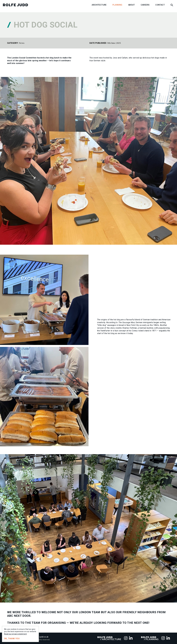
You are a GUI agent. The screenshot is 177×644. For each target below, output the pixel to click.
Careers (145, 5)
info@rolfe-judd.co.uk (39, 637)
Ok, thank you (12, 639)
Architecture (99, 5)
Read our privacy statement (15, 634)
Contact (160, 5)
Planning (117, 5)
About (132, 5)
